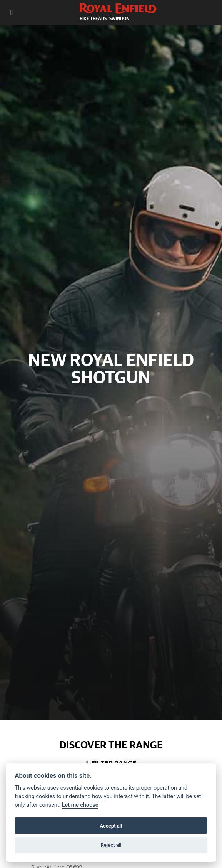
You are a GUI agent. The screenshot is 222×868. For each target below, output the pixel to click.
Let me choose (80, 805)
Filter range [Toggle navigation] (111, 763)
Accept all (111, 826)
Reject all (111, 845)
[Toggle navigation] (12, 13)
